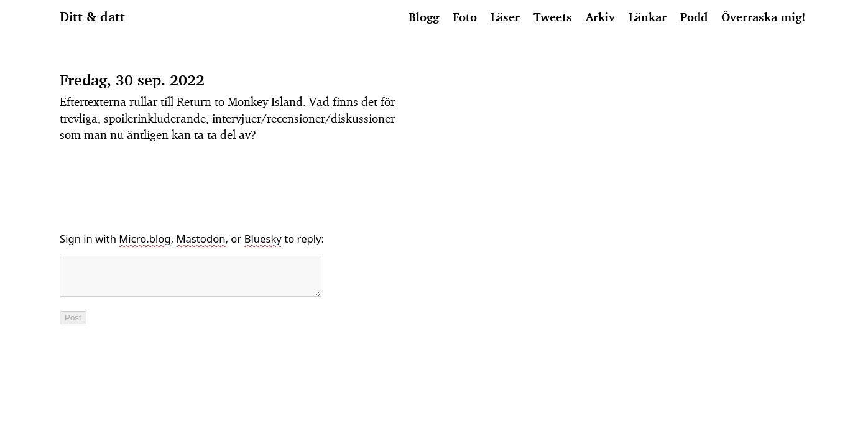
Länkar (648, 16)
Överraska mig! (763, 16)
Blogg (424, 16)
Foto (465, 16)
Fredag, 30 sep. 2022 (132, 80)
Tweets (553, 16)
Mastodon (201, 239)
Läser (505, 16)
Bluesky (263, 239)
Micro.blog (145, 239)
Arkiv (600, 16)
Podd (694, 16)
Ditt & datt (92, 16)
